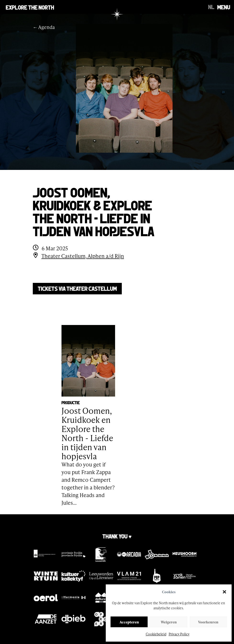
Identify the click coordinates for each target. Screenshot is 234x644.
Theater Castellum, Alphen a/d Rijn (83, 256)
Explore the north (30, 7)
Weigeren (169, 622)
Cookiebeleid (156, 634)
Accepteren (129, 622)
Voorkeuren (208, 622)
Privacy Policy (179, 634)
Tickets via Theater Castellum (77, 288)
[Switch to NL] (211, 6)
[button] (224, 592)
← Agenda (44, 27)
